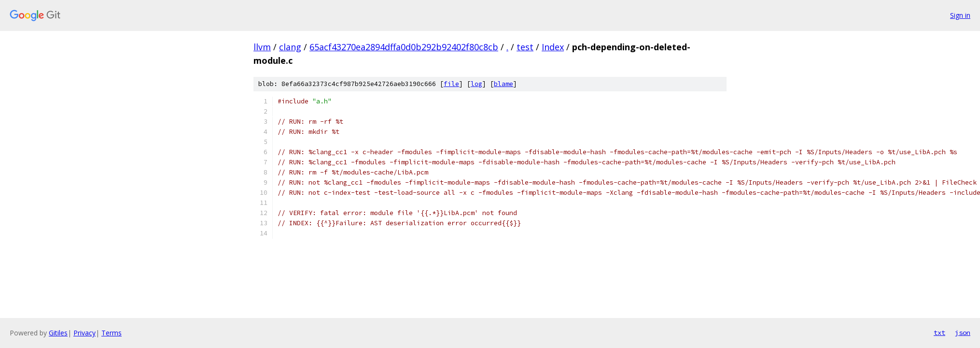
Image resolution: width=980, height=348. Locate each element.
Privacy (84, 333)
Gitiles (58, 333)
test (525, 47)
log (476, 84)
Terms (112, 333)
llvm (262, 47)
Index (553, 47)
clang (290, 47)
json (963, 333)
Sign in (960, 15)
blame (504, 84)
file (451, 84)
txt (939, 333)
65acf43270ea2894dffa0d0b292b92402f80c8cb (404, 47)
